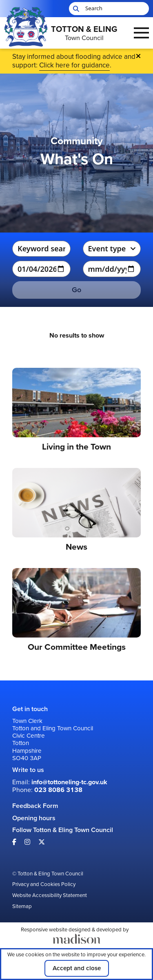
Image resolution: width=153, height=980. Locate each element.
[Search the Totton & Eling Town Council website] (109, 9)
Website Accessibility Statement (50, 896)
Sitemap (22, 907)
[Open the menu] (141, 33)
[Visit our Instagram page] (27, 842)
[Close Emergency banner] (138, 56)
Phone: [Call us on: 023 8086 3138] (47, 790)
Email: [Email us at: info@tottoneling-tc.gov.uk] (60, 782)
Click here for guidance (74, 65)
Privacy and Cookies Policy (44, 885)
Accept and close (77, 968)
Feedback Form (35, 806)
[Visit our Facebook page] (14, 842)
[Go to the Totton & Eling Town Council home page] (63, 33)
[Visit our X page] (42, 842)
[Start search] (75, 9)
